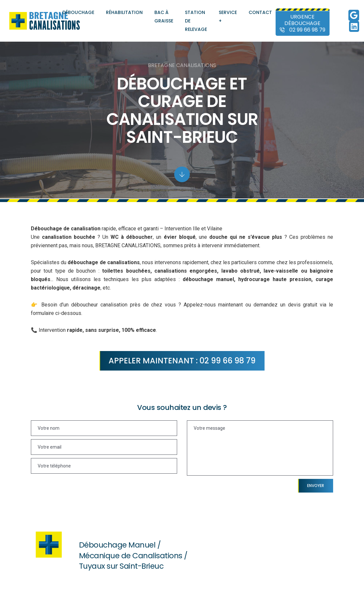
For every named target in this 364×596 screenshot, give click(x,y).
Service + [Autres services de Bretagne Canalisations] (228, 17)
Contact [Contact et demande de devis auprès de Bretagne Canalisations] (260, 12)
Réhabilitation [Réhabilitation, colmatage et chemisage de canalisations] (124, 12)
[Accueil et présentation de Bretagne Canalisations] (45, 21)
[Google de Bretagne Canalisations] (354, 17)
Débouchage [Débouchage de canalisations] (78, 12)
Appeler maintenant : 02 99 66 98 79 (182, 361)
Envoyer (316, 486)
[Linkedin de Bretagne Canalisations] (354, 28)
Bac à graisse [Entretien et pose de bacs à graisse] (164, 17)
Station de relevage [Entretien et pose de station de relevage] (196, 21)
